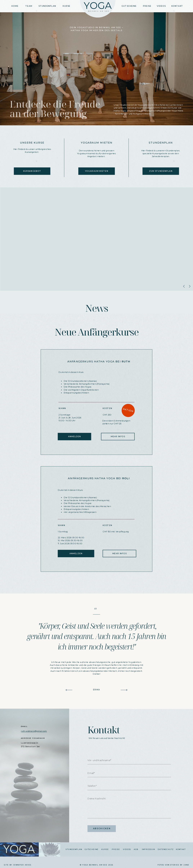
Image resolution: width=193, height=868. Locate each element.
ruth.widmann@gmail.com (34, 731)
